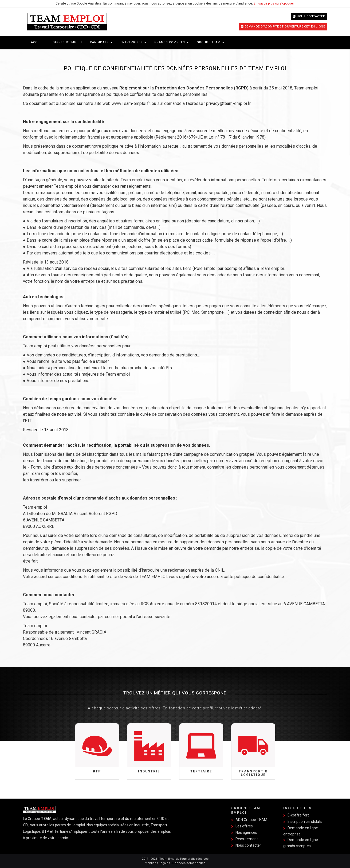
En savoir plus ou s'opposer (274, 3)
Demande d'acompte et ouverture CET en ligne (285, 27)
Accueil (38, 42)
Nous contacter (311, 16)
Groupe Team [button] (211, 42)
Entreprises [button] (133, 42)
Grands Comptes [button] (172, 42)
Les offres (244, 826)
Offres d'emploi (67, 42)
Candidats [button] (101, 42)
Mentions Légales (157, 863)
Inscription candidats (305, 822)
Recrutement (247, 839)
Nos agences (246, 832)
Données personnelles (189, 863)
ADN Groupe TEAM (251, 820)
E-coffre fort (298, 815)
